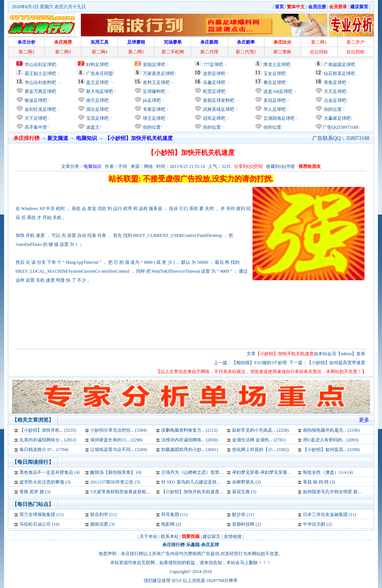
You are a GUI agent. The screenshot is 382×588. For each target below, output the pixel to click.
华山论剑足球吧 (40, 65)
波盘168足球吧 (278, 91)
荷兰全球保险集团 (37, 514)
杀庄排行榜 (173, 545)
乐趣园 (193, 545)
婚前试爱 (99, 524)
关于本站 (148, 537)
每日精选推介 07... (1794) (44, 450)
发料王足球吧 (156, 82)
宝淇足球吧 (97, 118)
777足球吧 (213, 65)
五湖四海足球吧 (278, 118)
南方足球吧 (97, 100)
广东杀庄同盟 (100, 73)
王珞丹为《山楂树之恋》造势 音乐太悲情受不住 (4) (212, 472)
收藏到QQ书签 (280, 166)
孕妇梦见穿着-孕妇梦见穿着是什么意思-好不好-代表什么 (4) (291, 472)
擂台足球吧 (97, 109)
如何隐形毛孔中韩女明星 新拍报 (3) (338, 492)
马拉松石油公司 (35, 524)
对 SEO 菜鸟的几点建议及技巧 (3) (194, 482)
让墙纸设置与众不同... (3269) (119, 450)
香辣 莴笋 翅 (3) (35, 492)
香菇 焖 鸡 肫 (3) (319, 482)
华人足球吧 (274, 109)
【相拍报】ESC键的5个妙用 (259, 363)
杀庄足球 (210, 545)
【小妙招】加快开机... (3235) (48, 430)
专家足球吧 (154, 109)
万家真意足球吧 (159, 73)
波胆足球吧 (214, 73)
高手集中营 (35, 127)
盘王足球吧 (97, 82)
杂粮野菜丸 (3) (246, 482)
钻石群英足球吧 (339, 73)
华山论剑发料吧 (40, 82)
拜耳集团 (170, 514)
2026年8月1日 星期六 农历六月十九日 (49, 7)
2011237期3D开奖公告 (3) (115, 482)
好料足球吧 (97, 65)
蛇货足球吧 (215, 91)
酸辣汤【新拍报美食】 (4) (116, 472)
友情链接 (233, 537)
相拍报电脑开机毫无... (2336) (331, 430)
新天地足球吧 (99, 91)
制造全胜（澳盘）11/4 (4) (328, 472)
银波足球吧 (36, 100)
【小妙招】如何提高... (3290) (331, 450)
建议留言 (212, 537)
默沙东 (239, 514)
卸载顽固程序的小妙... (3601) (190, 450)
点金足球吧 (334, 100)
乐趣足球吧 (214, 82)
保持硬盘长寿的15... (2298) (116, 440)
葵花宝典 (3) (244, 492)
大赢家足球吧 (337, 118)
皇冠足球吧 (274, 100)
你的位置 (151, 127)
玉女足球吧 (275, 73)
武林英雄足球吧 (218, 109)
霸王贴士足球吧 (40, 73)
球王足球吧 (154, 118)
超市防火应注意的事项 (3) (45, 482)
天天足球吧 (334, 91)
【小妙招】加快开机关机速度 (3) (193, 492)
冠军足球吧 (214, 118)
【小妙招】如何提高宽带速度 (336, 363)
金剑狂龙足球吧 (40, 109)
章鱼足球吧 (335, 82)
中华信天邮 (314, 524)
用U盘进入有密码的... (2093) (331, 440)
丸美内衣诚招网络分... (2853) (48, 440)
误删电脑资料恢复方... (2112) (190, 430)
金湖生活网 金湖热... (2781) (259, 440)
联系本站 (170, 537)
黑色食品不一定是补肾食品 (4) (49, 472)
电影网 (168, 524)
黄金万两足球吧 (40, 91)
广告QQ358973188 (340, 127)
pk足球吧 (151, 100)
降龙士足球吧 (277, 65)
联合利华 (99, 514)
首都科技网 (243, 524)
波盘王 (92, 127)
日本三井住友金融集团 (325, 514)
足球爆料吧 (154, 91)
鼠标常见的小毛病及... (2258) (260, 430)
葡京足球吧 (275, 82)
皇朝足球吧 (154, 65)
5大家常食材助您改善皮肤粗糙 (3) (124, 492)
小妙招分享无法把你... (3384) (119, 430)
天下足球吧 (35, 118)
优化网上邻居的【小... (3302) (260, 450)
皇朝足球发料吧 (218, 100)
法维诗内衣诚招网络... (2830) (190, 440)
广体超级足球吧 (339, 65)
